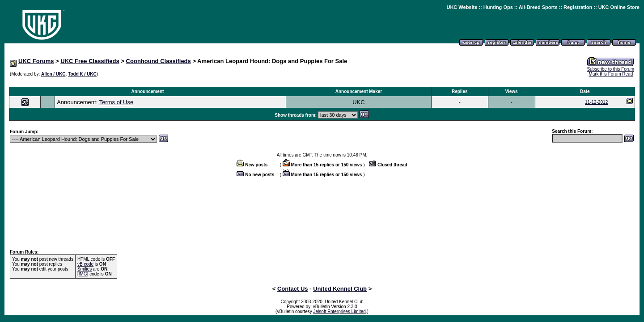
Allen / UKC (53, 74)
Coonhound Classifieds (159, 61)
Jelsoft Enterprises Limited (340, 311)
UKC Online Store (619, 7)
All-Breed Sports (538, 7)
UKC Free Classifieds (90, 61)
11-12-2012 (596, 102)
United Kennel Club (340, 289)
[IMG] (83, 274)
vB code (85, 264)
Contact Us (293, 289)
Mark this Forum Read (611, 74)
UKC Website (462, 7)
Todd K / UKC (82, 74)
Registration (578, 7)
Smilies (85, 269)
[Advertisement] (322, 82)
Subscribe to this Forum (610, 69)
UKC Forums (36, 61)
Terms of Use (117, 102)
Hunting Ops (498, 7)
